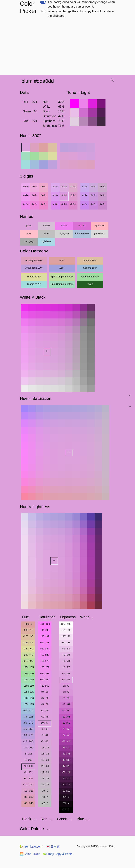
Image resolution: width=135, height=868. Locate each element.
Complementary (90, 277)
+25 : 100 (66, 624)
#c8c (103, 204)
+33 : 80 (45, 655)
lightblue (46, 241)
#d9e (55, 195)
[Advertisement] (68, 47)
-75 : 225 (28, 717)
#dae (55, 186)
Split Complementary (62, 277)
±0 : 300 (28, 766)
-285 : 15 (28, 630)
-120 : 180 (28, 698)
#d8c (73, 204)
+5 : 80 (66, 655)
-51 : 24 (66, 772)
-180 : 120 (28, 673)
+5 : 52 (45, 698)
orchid (82, 225)
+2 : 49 (45, 710)
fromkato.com (31, 847)
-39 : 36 (66, 754)
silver (46, 233)
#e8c (44, 204)
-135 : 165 (28, 692)
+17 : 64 (45, 680)
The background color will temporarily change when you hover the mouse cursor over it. (81, 4)
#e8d (35, 204)
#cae (85, 186)
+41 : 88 (45, 643)
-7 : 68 (66, 698)
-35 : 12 (45, 785)
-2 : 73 (66, 686)
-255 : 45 (28, 643)
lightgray (64, 233)
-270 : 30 (28, 636)
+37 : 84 (45, 649)
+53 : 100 (45, 624)
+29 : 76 (45, 661)
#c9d (94, 195)
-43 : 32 (66, 760)
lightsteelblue (82, 233)
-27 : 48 (66, 735)
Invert (90, 284)
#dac (73, 186)
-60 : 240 (28, 723)
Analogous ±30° (34, 260)
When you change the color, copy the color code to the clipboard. (81, 14)
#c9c (103, 195)
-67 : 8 (66, 797)
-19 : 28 (45, 760)
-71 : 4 (66, 803)
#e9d (35, 195)
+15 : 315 (28, 791)
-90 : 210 (28, 710)
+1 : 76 (66, 673)
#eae (26, 186)
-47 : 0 (45, 803)
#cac (103, 186)
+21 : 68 (45, 673)
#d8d (64, 204)
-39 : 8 (45, 791)
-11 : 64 (66, 704)
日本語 (53, 847)
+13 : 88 (66, 643)
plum (29, 225)
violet (64, 225)
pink (29, 233)
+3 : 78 (66, 661)
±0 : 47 (45, 723)
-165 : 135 (28, 680)
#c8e (85, 204)
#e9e (26, 195)
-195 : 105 (28, 667)
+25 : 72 (45, 667)
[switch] (43, 2)
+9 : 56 (45, 692)
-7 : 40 (45, 741)
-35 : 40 (66, 748)
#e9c (44, 195)
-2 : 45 (45, 729)
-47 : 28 (66, 766)
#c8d (94, 204)
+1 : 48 (45, 717)
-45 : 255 (28, 729)
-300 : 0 (28, 624)
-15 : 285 (28, 741)
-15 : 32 (45, 754)
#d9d (64, 195)
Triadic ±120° (34, 277)
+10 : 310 (28, 785)
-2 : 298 (28, 760)
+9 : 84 (66, 649)
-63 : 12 (66, 791)
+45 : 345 (28, 803)
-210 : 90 (28, 661)
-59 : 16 (66, 785)
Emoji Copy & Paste (58, 854)
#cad (94, 186)
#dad (64, 186)
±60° (62, 260)
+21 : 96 (66, 630)
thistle (47, 225)
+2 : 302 (28, 772)
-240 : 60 (28, 649)
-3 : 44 (45, 735)
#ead (35, 186)
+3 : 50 (45, 704)
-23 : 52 (66, 723)
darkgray (29, 241)
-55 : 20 (66, 778)
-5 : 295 (28, 754)
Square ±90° (90, 260)
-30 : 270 (28, 735)
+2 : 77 (66, 667)
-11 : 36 (45, 748)
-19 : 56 (66, 717)
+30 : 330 (28, 797)
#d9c (73, 195)
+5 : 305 (28, 778)
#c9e (85, 195)
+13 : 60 (45, 686)
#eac (44, 186)
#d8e (55, 204)
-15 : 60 (66, 710)
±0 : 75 (66, 680)
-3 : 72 (66, 692)
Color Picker (30, 854)
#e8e (26, 204)
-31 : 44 (66, 741)
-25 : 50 (66, 729)
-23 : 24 (45, 766)
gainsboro (100, 233)
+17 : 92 (66, 636)
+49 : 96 (45, 630)
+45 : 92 (45, 636)
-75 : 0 (66, 809)
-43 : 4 (45, 797)
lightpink (100, 225)
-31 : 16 (45, 778)
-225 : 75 (28, 655)
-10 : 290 (28, 748)
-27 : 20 (45, 772)
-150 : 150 (28, 686)
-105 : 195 (28, 704)
